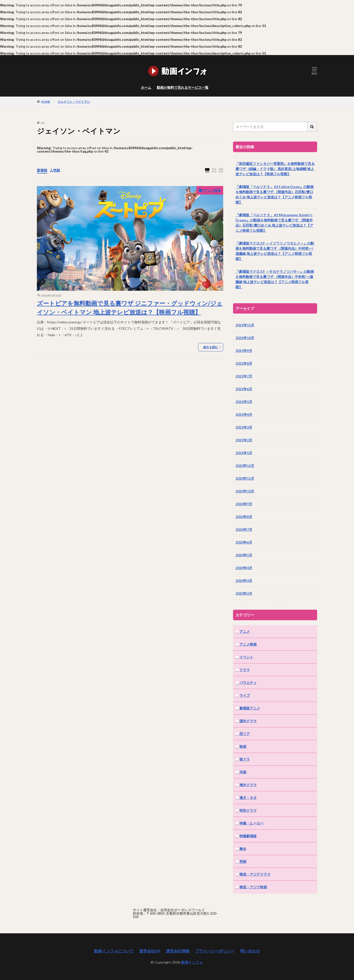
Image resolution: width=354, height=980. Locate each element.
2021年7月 (244, 376)
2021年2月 (244, 440)
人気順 (55, 170)
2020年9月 (244, 504)
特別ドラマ (248, 810)
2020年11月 (245, 478)
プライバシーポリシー (215, 951)
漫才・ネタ (248, 798)
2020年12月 (245, 466)
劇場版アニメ (250, 708)
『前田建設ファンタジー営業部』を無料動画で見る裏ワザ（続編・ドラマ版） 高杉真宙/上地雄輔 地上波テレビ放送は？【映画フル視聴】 (275, 169)
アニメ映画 (212, 190)
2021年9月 (244, 351)
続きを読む (211, 347)
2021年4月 (244, 414)
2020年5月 (244, 555)
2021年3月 (244, 427)
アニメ (245, 631)
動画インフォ (192, 962)
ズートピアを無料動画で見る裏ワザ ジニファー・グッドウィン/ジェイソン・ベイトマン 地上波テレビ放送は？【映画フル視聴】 (130, 308)
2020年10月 (245, 491)
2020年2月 (244, 593)
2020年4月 (244, 568)
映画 (243, 746)
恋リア (245, 734)
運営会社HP (150, 951)
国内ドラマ (248, 721)
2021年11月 (245, 325)
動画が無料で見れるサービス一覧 (183, 87)
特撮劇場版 (248, 836)
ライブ (245, 695)
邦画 (243, 861)
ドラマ (245, 670)
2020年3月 (244, 581)
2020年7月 (244, 529)
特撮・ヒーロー (251, 823)
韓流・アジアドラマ (255, 874)
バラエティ (248, 683)
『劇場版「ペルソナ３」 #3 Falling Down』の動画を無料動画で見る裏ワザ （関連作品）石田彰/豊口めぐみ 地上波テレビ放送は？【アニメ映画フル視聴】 (275, 194)
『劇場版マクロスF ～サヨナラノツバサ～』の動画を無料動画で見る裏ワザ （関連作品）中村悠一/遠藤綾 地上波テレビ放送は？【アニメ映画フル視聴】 (275, 279)
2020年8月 (244, 517)
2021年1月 (244, 453)
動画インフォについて (114, 951)
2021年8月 (244, 363)
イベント (246, 657)
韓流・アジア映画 (253, 887)
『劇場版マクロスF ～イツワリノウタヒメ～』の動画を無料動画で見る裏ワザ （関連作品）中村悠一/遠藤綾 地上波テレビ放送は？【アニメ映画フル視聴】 (275, 251)
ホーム (146, 87)
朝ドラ (245, 759)
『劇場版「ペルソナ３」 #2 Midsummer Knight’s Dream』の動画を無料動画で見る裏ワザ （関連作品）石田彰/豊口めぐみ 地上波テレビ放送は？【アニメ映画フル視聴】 (274, 223)
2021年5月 (244, 402)
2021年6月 (244, 389)
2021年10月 (245, 338)
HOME (46, 101)
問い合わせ (250, 951)
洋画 (243, 772)
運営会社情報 (178, 951)
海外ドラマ (248, 785)
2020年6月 (244, 542)
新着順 (42, 170)
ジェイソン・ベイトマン (74, 102)
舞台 (243, 849)
